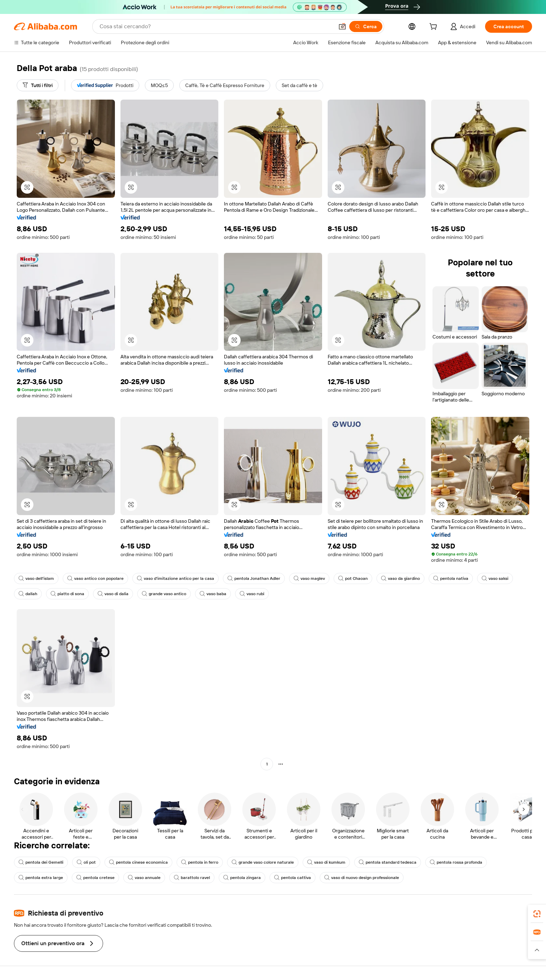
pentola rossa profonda (456, 862)
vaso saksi (495, 578)
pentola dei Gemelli (41, 862)
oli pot (86, 862)
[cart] (435, 28)
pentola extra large (41, 878)
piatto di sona (67, 594)
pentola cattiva (292, 878)
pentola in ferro (200, 862)
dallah (28, 594)
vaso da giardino (400, 578)
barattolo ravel (192, 878)
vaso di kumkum (326, 862)
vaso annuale (144, 878)
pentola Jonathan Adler (254, 578)
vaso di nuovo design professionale (362, 878)
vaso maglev (309, 578)
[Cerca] (366, 26)
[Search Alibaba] (216, 26)
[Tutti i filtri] (38, 85)
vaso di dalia (113, 594)
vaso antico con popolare (95, 578)
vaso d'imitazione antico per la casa (175, 578)
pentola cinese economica (138, 862)
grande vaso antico (164, 594)
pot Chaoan (353, 578)
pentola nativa (451, 578)
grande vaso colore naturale (263, 862)
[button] (342, 26)
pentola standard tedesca (388, 862)
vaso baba (213, 594)
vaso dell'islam (36, 578)
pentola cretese (95, 878)
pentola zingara (242, 878)
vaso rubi (252, 594)
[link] (537, 914)
